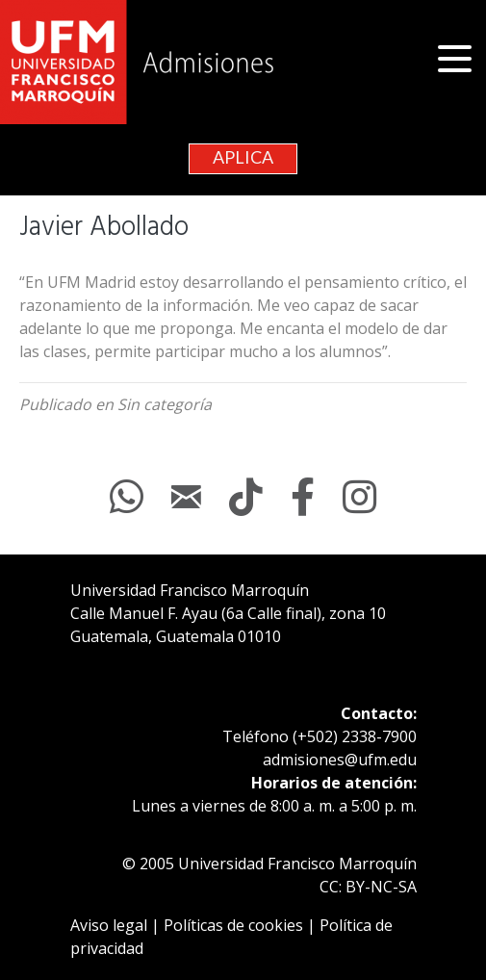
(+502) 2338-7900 (355, 736)
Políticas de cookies (233, 925)
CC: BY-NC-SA (368, 887)
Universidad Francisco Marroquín (190, 590)
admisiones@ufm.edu (340, 760)
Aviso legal (109, 925)
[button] (457, 59)
